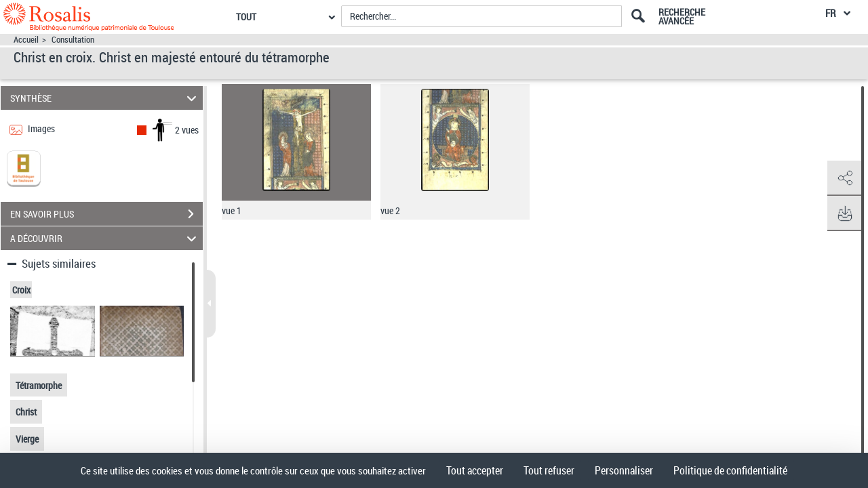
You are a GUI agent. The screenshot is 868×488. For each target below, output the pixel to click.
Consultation (73, 40)
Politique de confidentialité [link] (730, 470)
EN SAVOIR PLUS (106, 214)
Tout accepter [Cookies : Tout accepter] (475, 470)
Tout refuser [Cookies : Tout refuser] (549, 470)
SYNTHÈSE (105, 98)
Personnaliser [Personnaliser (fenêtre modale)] (624, 470)
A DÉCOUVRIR (105, 238)
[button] (844, 178)
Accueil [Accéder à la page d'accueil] (26, 40)
